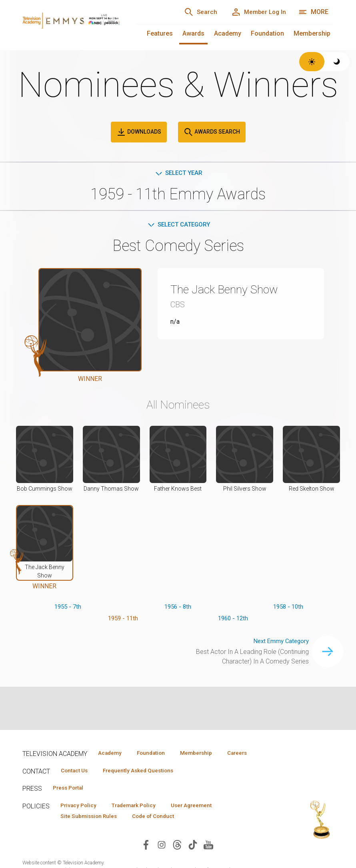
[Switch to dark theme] (337, 62)
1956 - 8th (178, 608)
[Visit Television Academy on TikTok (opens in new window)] (193, 859)
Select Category (178, 226)
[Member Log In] (256, 12)
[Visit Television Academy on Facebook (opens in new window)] (146, 859)
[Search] (193, 12)
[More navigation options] (313, 12)
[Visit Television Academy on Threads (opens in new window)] (177, 859)
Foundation (267, 33)
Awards (193, 33)
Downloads (139, 132)
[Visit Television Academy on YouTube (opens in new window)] (208, 859)
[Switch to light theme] (312, 62)
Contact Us (77, 783)
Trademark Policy (142, 819)
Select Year (178, 173)
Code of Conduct (162, 830)
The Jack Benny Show (232, 291)
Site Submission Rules (92, 830)
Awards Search (212, 132)
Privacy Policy (81, 819)
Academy (228, 33)
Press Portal (71, 801)
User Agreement (205, 819)
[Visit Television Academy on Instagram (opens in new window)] (162, 859)
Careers (109, 765)
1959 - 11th (123, 621)
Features (160, 33)
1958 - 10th (288, 608)
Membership (312, 33)
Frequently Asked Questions (146, 783)
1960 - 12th (233, 621)
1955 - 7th (68, 608)
